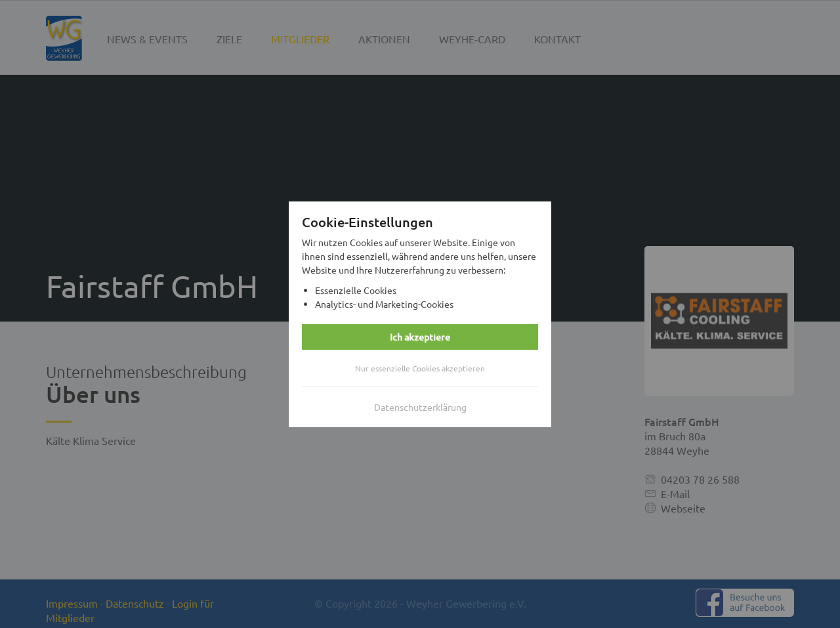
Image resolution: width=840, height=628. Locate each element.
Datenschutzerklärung (420, 407)
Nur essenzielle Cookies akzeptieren (420, 368)
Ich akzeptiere (420, 337)
